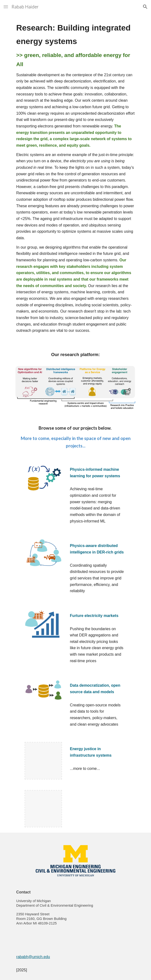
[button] (6, 7)
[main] (75, 178)
